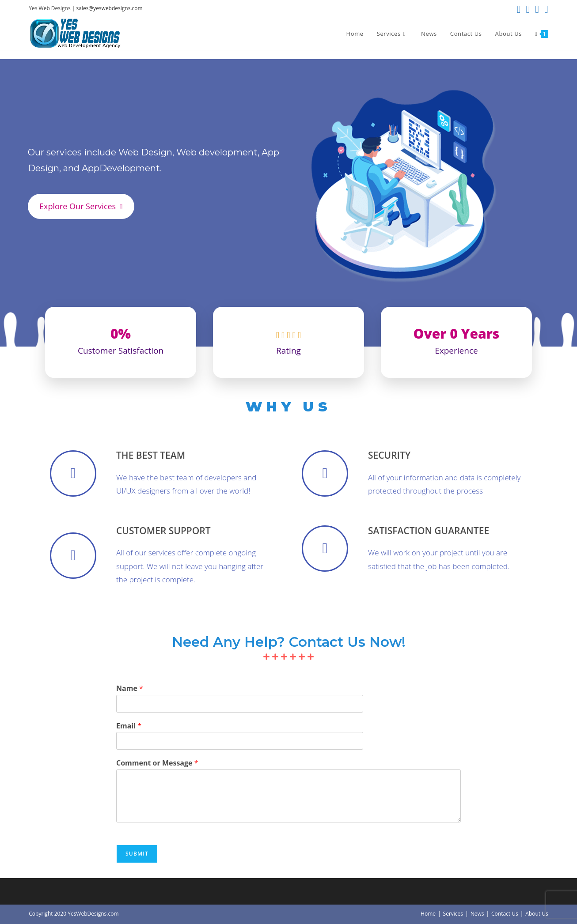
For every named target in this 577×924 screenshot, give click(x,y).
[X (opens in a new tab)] (519, 9)
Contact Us (505, 914)
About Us (537, 914)
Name (130, 688)
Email (129, 726)
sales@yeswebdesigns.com (109, 8)
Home (428, 914)
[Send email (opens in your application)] (545, 9)
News (477, 914)
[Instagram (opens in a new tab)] (537, 9)
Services (453, 914)
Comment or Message (157, 763)
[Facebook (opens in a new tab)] (528, 9)
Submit (137, 854)
